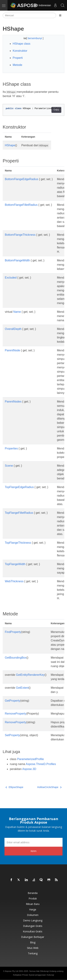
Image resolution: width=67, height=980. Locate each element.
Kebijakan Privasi (21, 975)
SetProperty (12, 735)
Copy (56, 110)
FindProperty (13, 632)
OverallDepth (13, 329)
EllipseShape (14, 787)
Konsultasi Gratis (33, 931)
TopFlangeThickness (18, 543)
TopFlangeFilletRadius (19, 513)
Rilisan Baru (33, 904)
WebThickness (14, 581)
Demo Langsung (33, 920)
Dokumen (33, 915)
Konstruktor (20, 51)
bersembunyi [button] (35, 38)
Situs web (33, 948)
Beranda (33, 893)
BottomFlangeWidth (17, 260)
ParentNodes (13, 402)
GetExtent (22, 688)
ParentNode (12, 350)
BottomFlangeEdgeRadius (22, 179)
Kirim (33, 851)
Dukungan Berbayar (33, 937)
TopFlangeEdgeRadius (19, 487)
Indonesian (43, 5)
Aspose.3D (29, 769)
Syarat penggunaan (37, 975)
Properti (18, 58)
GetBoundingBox (16, 658)
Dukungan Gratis (33, 926)
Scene (9, 466)
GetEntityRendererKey (30, 675)
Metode (17, 65)
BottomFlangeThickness (20, 235)
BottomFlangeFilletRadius (21, 205)
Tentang (33, 953)
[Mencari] (29, 15)
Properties (11, 448)
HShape (10, 145)
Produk (33, 898)
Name (17, 312)
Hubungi (50, 975)
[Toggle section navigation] (60, 15)
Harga (33, 909)
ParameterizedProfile (30, 759)
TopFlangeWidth (15, 564)
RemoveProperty (16, 714)
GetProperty (13, 701)
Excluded (11, 278)
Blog (33, 942)
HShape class (22, 44)
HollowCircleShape (49, 787)
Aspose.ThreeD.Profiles (41, 764)
